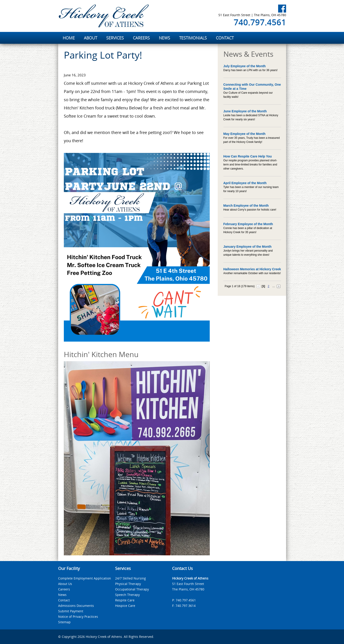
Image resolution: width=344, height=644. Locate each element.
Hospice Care (125, 606)
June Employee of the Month (245, 111)
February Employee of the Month (248, 224)
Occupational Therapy (132, 589)
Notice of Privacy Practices (78, 617)
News (62, 595)
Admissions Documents (76, 606)
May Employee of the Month (244, 134)
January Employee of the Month (248, 247)
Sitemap (64, 622)
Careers (64, 589)
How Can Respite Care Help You (248, 156)
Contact (64, 600)
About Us (65, 584)
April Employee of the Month (245, 183)
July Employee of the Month (245, 66)
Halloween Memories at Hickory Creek (252, 269)
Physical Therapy (128, 584)
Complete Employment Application (85, 578)
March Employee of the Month (246, 206)
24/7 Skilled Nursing (131, 578)
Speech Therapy (127, 595)
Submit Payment (71, 611)
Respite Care (125, 600)
